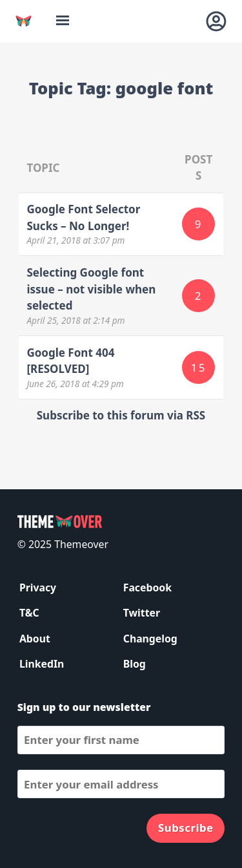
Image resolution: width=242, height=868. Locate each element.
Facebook (147, 587)
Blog (135, 664)
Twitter (142, 613)
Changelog (150, 639)
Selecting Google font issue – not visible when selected (91, 289)
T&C (29, 613)
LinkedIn (42, 664)
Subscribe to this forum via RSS (121, 415)
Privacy (38, 587)
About (35, 639)
